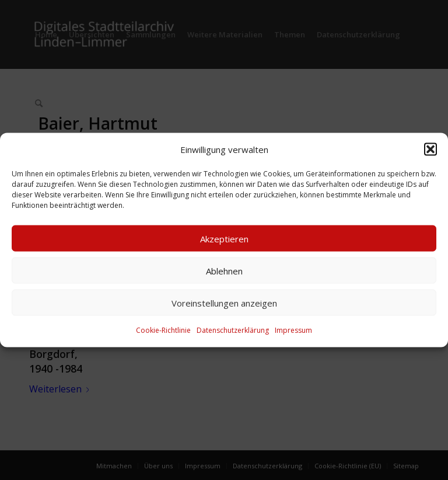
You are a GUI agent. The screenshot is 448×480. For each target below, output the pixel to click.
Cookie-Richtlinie (163, 330)
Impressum (293, 330)
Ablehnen (224, 271)
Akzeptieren (224, 239)
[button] (430, 149)
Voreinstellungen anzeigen (224, 303)
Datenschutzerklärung (233, 330)
